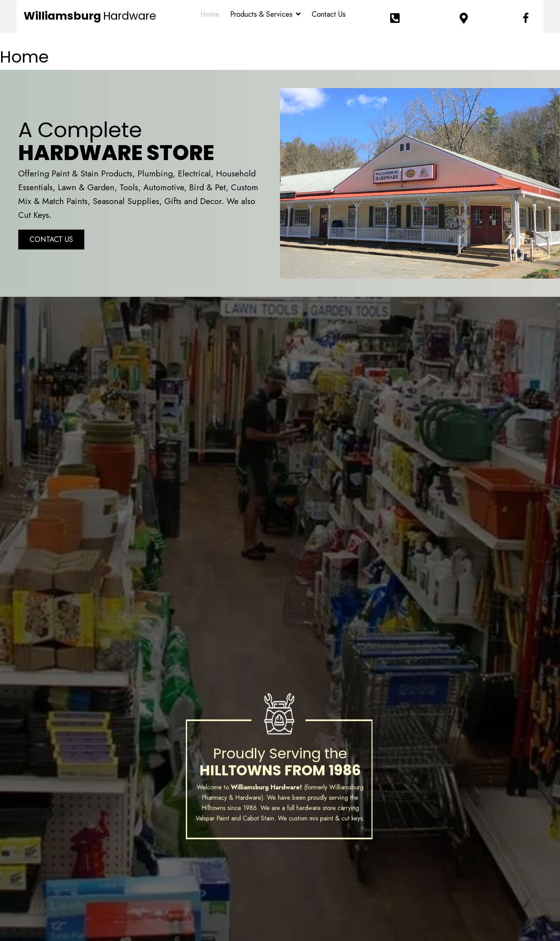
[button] (51, 240)
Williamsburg (90, 16)
